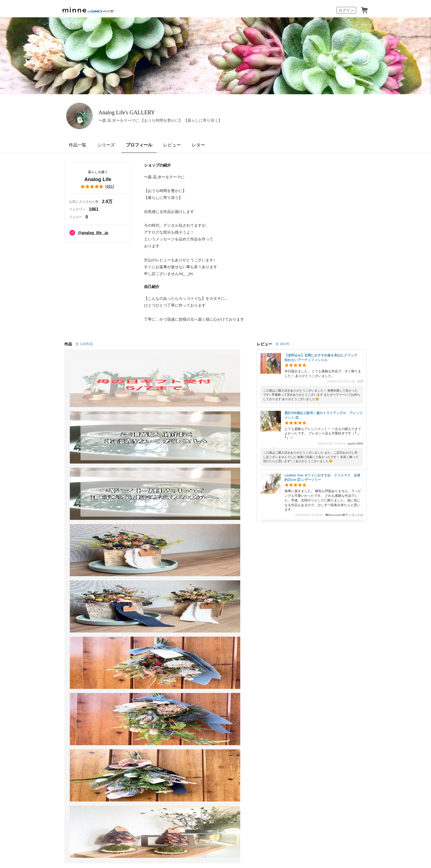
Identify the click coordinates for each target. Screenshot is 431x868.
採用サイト (219, 797)
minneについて (65, 565)
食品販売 (125, 576)
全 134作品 (84, 344)
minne (75, 646)
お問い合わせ (262, 605)
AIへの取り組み (247, 797)
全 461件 (282, 344)
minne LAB (127, 615)
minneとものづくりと (204, 565)
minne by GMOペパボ (88, 10)
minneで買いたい (68, 576)
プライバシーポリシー (197, 655)
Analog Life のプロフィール (143, 536)
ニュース (191, 585)
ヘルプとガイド (264, 576)
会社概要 (227, 655)
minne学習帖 (195, 576)
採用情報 (247, 655)
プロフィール (139, 145)
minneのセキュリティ (270, 595)
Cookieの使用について (114, 655)
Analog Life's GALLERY (155, 112)
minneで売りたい (134, 565)
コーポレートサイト (188, 797)
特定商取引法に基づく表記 (70, 655)
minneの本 (193, 595)
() (98, 187)
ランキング (62, 605)
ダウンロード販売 (134, 595)
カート (364, 10)
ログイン (346, 10)
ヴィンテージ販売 (134, 585)
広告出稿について (200, 620)
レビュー (172, 145)
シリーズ (106, 145)
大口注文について (200, 630)
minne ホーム (73, 536)
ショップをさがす (68, 595)
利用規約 (257, 585)
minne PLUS (129, 605)
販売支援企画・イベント (141, 626)
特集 (55, 615)
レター (198, 145)
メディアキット (272, 655)
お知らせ (257, 565)
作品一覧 (78, 145)
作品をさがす (64, 585)
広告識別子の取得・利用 (155, 655)
